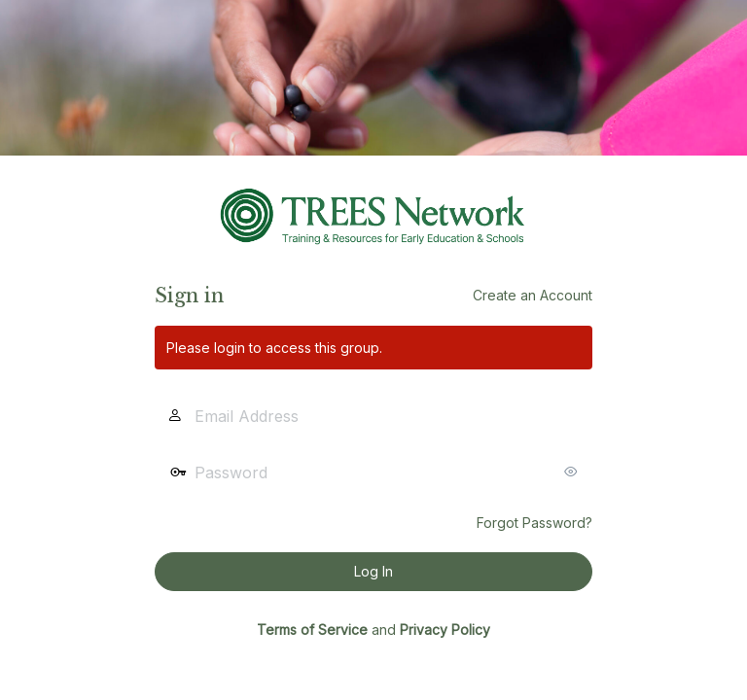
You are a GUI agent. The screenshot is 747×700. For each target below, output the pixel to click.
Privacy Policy (445, 630)
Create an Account (533, 295)
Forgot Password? (534, 523)
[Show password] (573, 472)
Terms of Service (312, 630)
